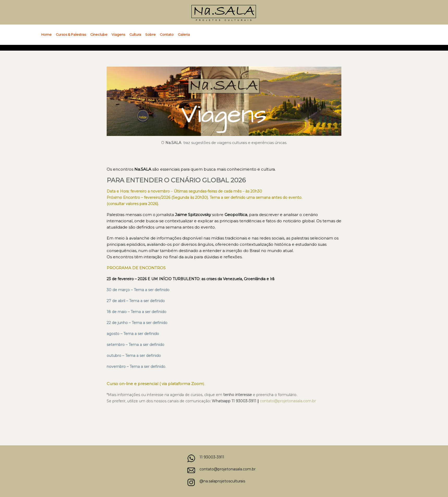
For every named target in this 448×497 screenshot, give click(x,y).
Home (46, 35)
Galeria (184, 35)
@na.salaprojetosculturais (222, 481)
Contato (167, 35)
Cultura (135, 35)
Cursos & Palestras (71, 35)
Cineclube (99, 35)
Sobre (150, 35)
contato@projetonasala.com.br (228, 469)
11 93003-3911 (212, 457)
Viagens (118, 35)
